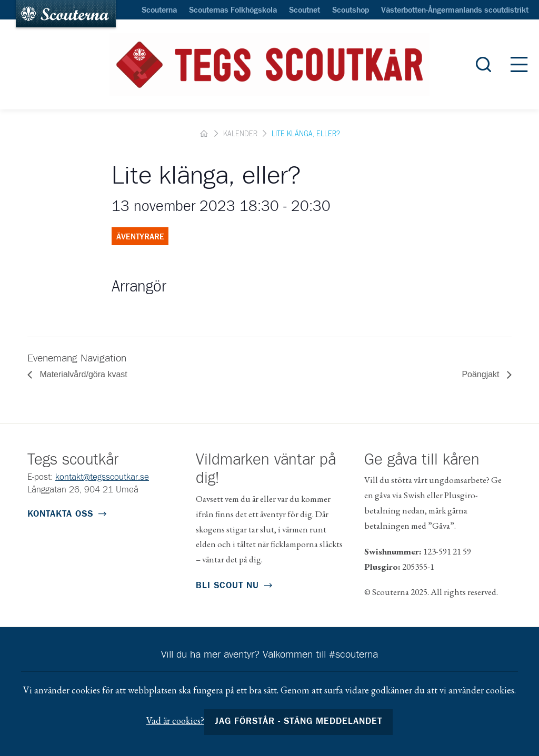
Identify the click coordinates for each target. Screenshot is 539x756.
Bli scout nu (227, 586)
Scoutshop (351, 11)
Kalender (240, 134)
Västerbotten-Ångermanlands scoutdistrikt (455, 11)
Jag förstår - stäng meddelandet (299, 722)
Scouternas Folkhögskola (233, 11)
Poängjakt (482, 374)
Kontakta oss (60, 514)
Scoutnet (305, 11)
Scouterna (159, 11)
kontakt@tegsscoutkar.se (102, 477)
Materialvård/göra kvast (82, 374)
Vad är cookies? (175, 720)
